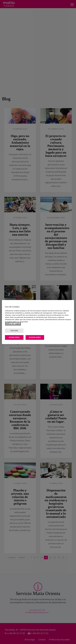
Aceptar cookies (14, 337)
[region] (38, 322)
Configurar (14, 331)
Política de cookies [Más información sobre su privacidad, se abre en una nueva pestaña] (13, 324)
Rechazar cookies (35, 337)
